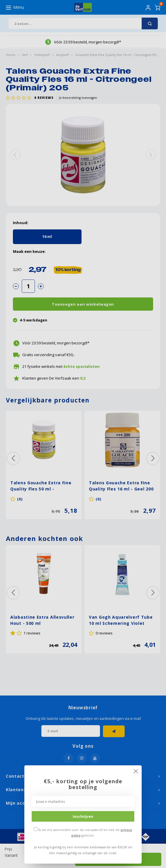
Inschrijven (83, 816)
